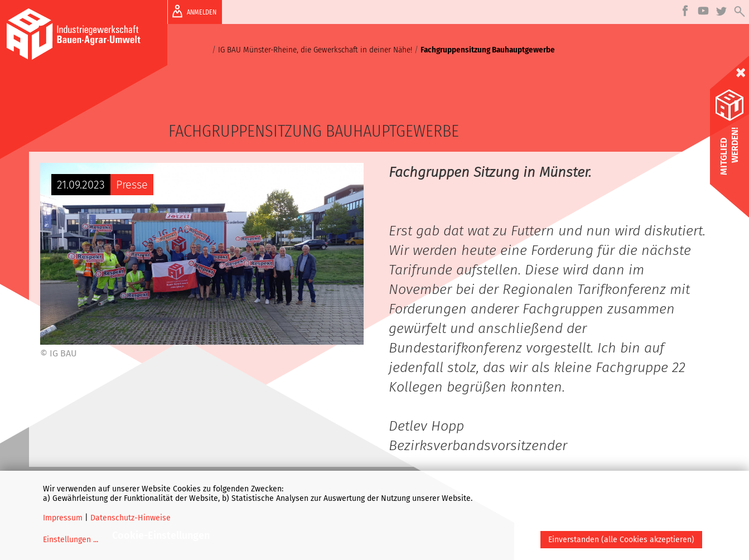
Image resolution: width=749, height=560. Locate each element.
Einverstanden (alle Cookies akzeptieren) (621, 540)
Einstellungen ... (71, 540)
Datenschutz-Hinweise (131, 518)
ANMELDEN (192, 11)
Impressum (63, 518)
